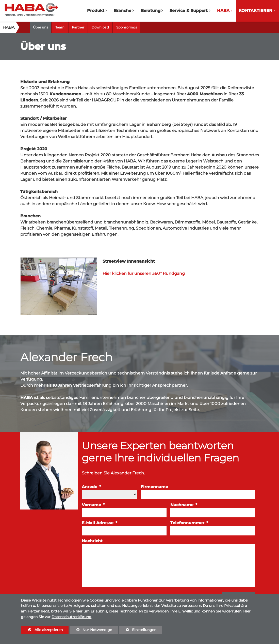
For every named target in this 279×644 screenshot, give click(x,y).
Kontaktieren (256, 11)
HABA (9, 27)
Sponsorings (127, 27)
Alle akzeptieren (42, 630)
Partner (78, 27)
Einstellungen (138, 631)
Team (60, 27)
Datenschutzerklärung (71, 617)
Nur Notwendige (91, 631)
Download (100, 27)
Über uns (40, 27)
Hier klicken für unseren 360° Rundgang (144, 273)
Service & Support (189, 11)
